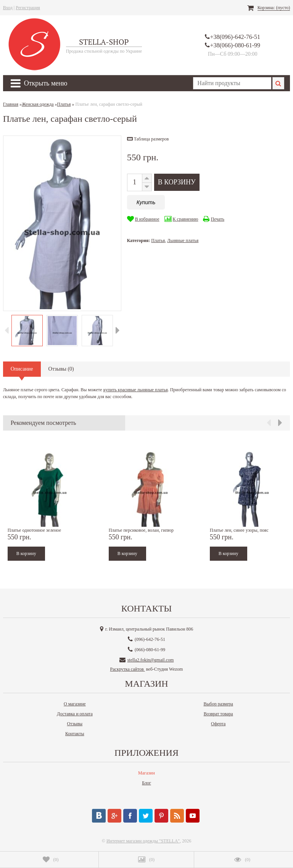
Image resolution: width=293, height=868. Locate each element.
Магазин (146, 773)
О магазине (75, 704)
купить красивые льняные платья (136, 390)
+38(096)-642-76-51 (235, 37)
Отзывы (75, 724)
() (51, 860)
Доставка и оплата (75, 714)
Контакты (75, 734)
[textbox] (232, 83)
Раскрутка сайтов (128, 669)
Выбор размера (218, 704)
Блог (146, 783)
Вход (8, 8)
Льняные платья (183, 240)
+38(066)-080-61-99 (235, 45)
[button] (148, 139)
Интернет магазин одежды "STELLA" (143, 841)
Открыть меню (39, 83)
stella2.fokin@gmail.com (151, 660)
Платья (158, 240)
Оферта (218, 724)
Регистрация (28, 8)
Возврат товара (218, 714)
